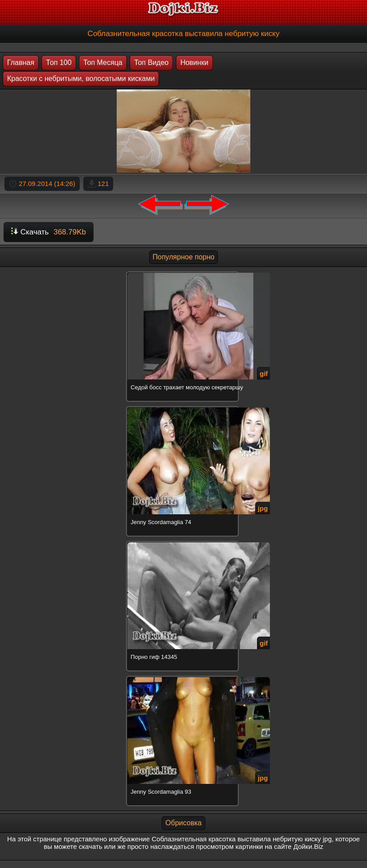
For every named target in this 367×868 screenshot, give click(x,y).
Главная (21, 63)
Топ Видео (151, 63)
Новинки (194, 63)
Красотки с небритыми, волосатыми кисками (81, 79)
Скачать (49, 232)
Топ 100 (59, 63)
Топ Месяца (103, 63)
